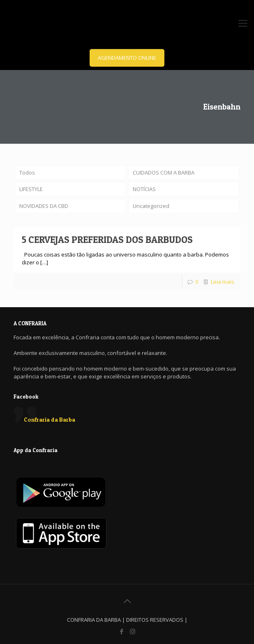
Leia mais (223, 282)
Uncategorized (151, 206)
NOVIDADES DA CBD (44, 206)
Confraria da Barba (50, 419)
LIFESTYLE (31, 189)
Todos (27, 173)
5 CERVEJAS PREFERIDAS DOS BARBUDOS (107, 240)
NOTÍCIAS (144, 189)
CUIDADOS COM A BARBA (164, 173)
